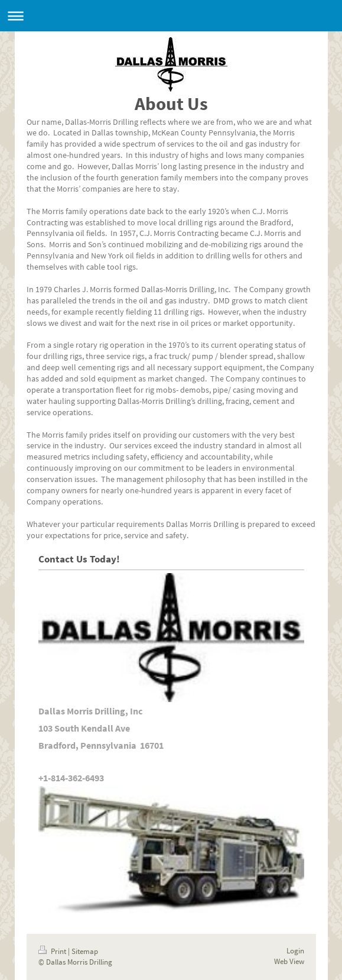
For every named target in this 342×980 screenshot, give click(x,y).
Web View (289, 961)
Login (295, 951)
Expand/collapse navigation (171, 16)
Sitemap (85, 951)
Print (53, 951)
